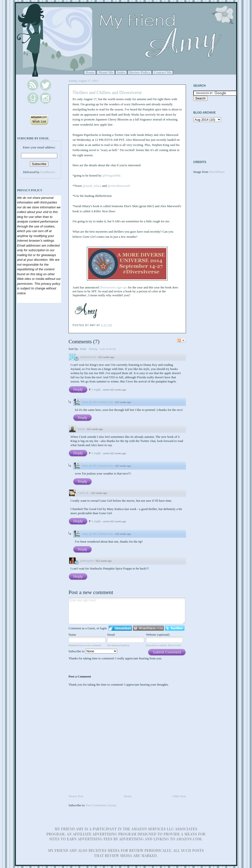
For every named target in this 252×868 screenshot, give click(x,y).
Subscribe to (93, 651)
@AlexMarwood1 (119, 186)
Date (83, 349)
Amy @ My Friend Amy (97, 402)
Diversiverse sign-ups (113, 287)
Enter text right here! (127, 611)
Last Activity (108, 349)
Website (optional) (158, 635)
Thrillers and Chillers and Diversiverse (107, 93)
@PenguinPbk (111, 175)
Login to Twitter (175, 628)
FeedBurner (48, 172)
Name (72, 635)
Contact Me (163, 72)
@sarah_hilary (92, 186)
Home (90, 72)
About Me (106, 72)
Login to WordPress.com (148, 628)
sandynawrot (88, 357)
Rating (93, 349)
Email (111, 635)
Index (121, 72)
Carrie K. (83, 493)
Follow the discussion (182, 340)
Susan (81, 429)
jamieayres (87, 561)
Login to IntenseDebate (120, 628)
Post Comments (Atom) (101, 805)
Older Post (179, 796)
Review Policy (140, 72)
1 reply (97, 389)
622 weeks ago (106, 357)
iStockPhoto (217, 172)
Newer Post (76, 796)
